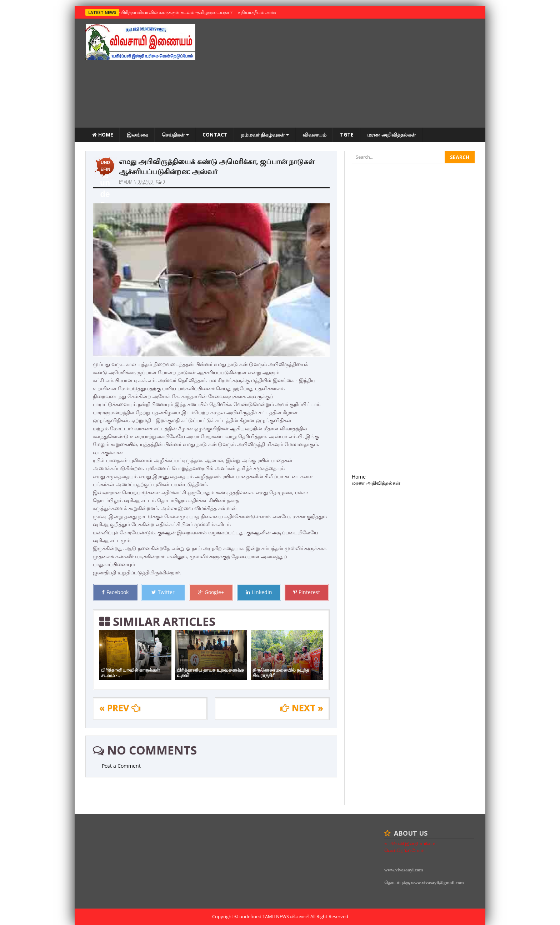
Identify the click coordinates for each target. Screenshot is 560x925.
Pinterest (307, 592)
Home (103, 135)
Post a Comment (121, 766)
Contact (215, 135)
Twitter (163, 592)
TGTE (347, 135)
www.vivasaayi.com (404, 870)
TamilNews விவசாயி (286, 916)
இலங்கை (137, 135)
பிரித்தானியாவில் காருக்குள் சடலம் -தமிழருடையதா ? (175, 12)
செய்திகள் (175, 135)
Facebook (115, 592)
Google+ (211, 592)
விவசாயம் (314, 135)
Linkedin (259, 592)
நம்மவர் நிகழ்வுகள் (265, 135)
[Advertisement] (345, 74)
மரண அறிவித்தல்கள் (391, 135)
